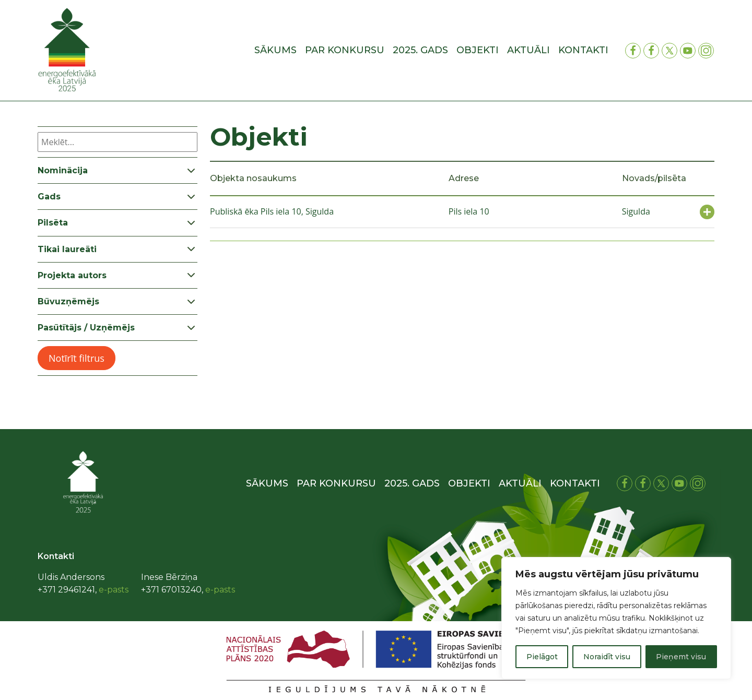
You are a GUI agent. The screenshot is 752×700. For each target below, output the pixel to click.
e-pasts (114, 590)
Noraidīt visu (607, 657)
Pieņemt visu (681, 657)
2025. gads (420, 50)
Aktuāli (528, 50)
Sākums (275, 50)
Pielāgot (542, 657)
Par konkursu (345, 50)
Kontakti (583, 50)
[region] (616, 618)
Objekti (478, 50)
